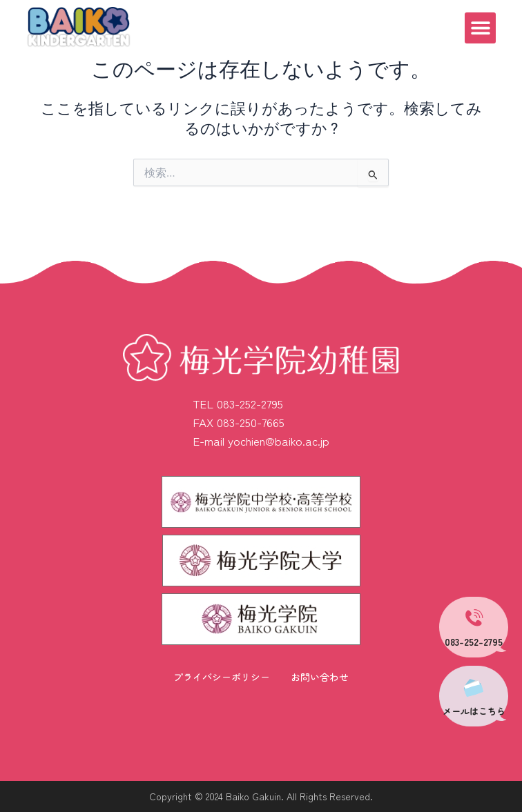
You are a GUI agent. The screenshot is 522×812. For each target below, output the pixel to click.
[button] (480, 28)
